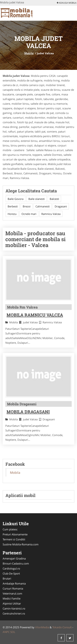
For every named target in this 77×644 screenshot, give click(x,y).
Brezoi (27, 206)
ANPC (6, 632)
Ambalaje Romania (14, 583)
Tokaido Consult (62, 627)
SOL (13, 632)
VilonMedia (42, 627)
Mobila (29, 53)
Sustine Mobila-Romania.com (21, 544)
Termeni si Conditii (14, 539)
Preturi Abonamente (15, 534)
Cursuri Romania (13, 588)
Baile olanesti (37, 199)
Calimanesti (43, 206)
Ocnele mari (29, 214)
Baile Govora (16, 199)
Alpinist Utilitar (12, 603)
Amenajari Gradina (14, 558)
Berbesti (13, 206)
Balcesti (54, 199)
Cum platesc (10, 529)
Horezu (12, 214)
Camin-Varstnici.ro (14, 608)
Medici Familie (12, 598)
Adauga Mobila (67, 3)
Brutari (7, 578)
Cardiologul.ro (11, 568)
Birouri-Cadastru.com (16, 563)
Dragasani (61, 206)
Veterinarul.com (12, 593)
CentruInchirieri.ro (14, 613)
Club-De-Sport (11, 573)
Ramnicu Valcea (51, 214)
